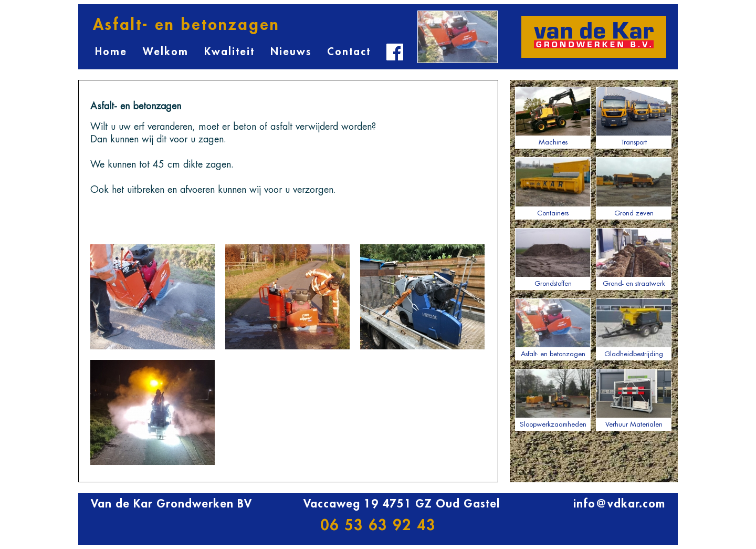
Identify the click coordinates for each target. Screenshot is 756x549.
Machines (553, 116)
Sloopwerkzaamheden (553, 398)
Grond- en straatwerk (634, 257)
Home (111, 52)
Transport (634, 116)
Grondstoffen (553, 257)
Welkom (166, 52)
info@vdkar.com (619, 504)
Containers (553, 187)
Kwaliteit (229, 52)
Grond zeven (634, 187)
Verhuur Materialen (634, 398)
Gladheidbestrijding (634, 328)
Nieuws (291, 52)
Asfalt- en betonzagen (553, 328)
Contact (349, 52)
